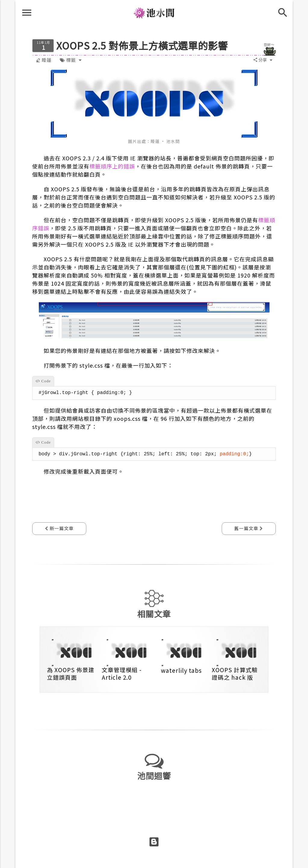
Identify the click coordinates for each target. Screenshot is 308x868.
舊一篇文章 (247, 528)
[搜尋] (286, 11)
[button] (260, 60)
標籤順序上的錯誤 (112, 166)
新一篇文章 (61, 528)
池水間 (154, 15)
